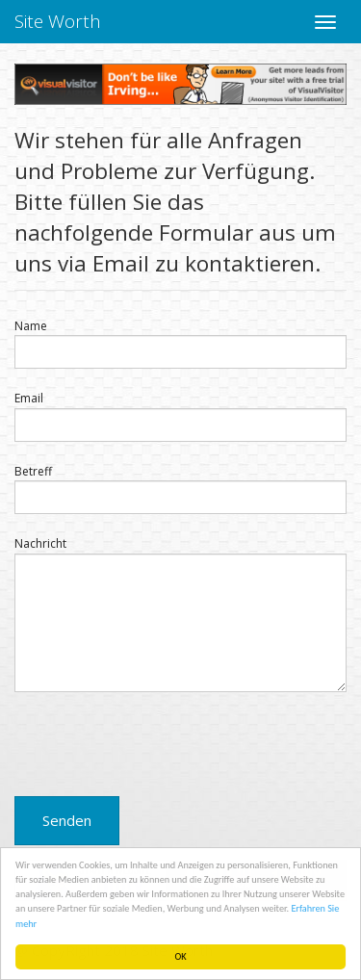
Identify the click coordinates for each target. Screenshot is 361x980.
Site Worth (58, 21)
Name (31, 326)
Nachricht (40, 543)
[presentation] (161, 744)
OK (181, 956)
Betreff (33, 471)
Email (29, 398)
